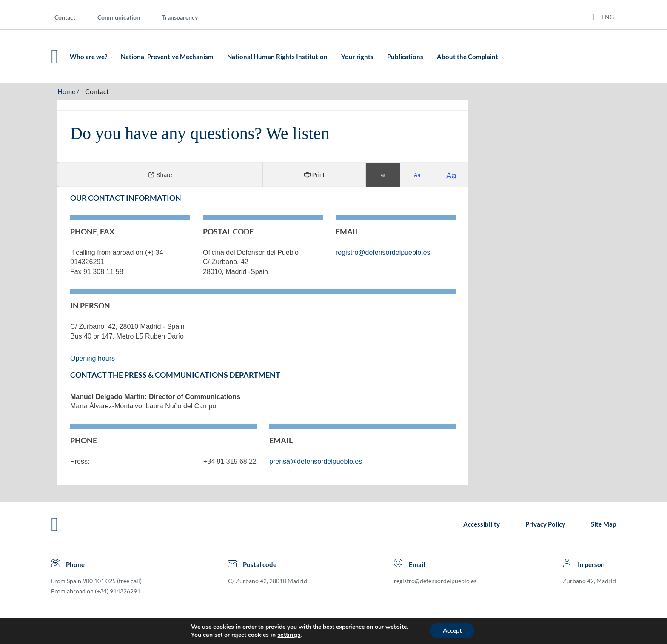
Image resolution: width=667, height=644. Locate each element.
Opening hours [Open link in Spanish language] (93, 358)
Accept (452, 631)
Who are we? (93, 57)
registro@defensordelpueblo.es (435, 581)
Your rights (361, 57)
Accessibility (482, 524)
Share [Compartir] (160, 175)
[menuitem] (72, 17)
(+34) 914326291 (118, 591)
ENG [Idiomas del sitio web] (608, 17)
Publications (409, 57)
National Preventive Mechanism (171, 57)
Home (66, 91)
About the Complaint (472, 57)
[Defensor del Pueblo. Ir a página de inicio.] (55, 56)
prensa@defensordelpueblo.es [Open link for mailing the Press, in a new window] (316, 461)
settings (289, 635)
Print (314, 175)
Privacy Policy (545, 524)
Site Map (603, 524)
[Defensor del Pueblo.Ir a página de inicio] (55, 524)
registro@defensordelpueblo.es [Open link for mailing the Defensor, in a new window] (383, 252)
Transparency (180, 17)
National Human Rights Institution (281, 57)
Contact (65, 17)
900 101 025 (99, 581)
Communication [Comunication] (119, 17)
